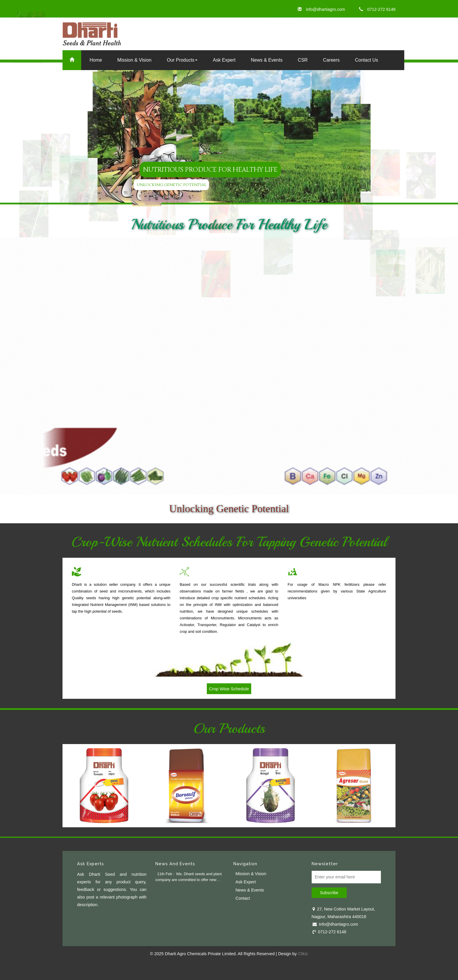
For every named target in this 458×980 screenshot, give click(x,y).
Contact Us (366, 60)
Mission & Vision (251, 874)
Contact (243, 898)
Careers (331, 60)
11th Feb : (166, 874)
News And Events (175, 864)
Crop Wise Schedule (229, 689)
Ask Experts (91, 864)
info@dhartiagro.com (321, 9)
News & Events (267, 60)
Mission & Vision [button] (135, 60)
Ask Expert (224, 60)
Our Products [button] (182, 60)
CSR (303, 60)
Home (96, 60)
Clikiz (303, 954)
